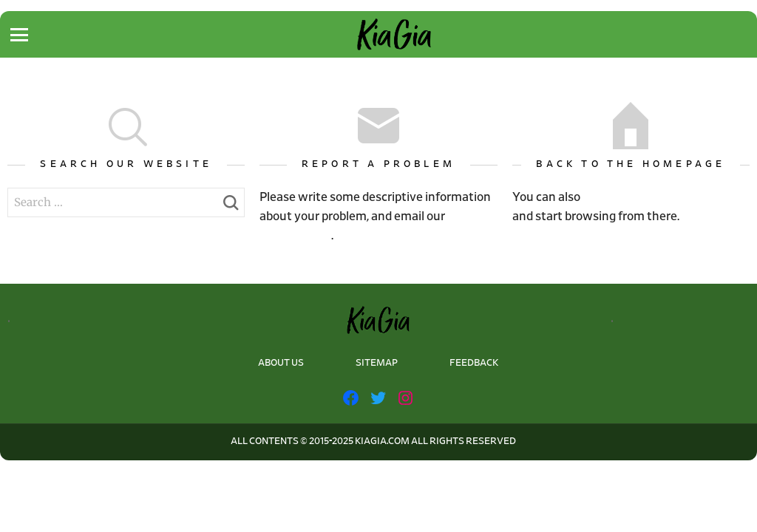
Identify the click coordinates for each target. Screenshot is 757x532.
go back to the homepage (665, 197)
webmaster (295, 235)
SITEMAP (377, 363)
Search (230, 207)
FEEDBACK (474, 363)
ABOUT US (281, 363)
